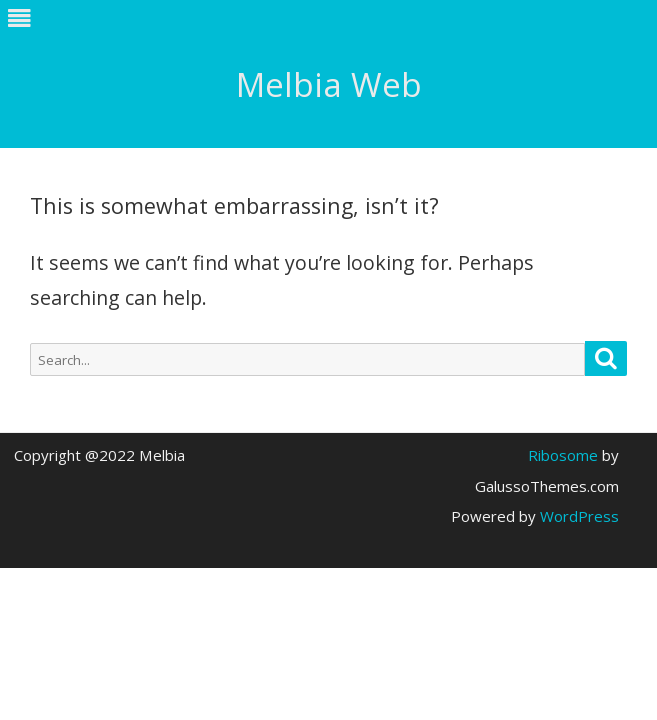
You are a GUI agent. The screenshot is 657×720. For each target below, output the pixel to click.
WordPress (577, 516)
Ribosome (563, 455)
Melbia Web (329, 84)
